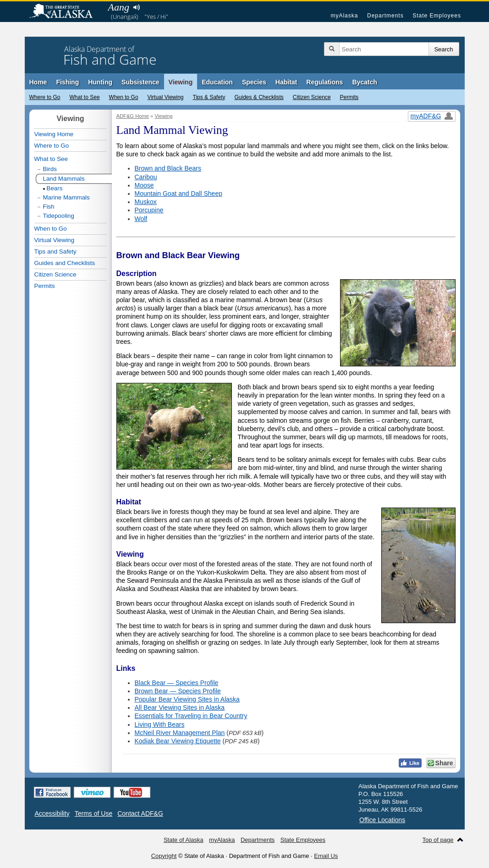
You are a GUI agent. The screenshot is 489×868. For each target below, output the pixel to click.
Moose (144, 185)
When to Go (124, 97)
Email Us (326, 856)
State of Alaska (66, 12)
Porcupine (149, 210)
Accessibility (52, 813)
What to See (85, 97)
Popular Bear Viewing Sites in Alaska (187, 699)
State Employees (437, 16)
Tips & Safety (209, 97)
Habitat (286, 82)
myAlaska (344, 16)
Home (38, 82)
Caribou (146, 177)
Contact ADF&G (140, 813)
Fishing (67, 82)
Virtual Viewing (166, 97)
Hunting (100, 82)
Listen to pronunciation (137, 7)
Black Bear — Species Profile (177, 683)
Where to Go (45, 97)
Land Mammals (64, 179)
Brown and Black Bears (168, 168)
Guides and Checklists (65, 263)
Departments (385, 16)
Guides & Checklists (259, 97)
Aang (119, 7)
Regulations (324, 82)
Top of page (438, 840)
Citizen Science (312, 97)
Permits (349, 97)
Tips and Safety (55, 252)
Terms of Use (93, 813)
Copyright (164, 856)
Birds (50, 169)
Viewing (181, 82)
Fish (49, 207)
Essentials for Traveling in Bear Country (191, 716)
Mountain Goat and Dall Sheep (179, 194)
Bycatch (364, 82)
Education (217, 82)
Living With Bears (160, 724)
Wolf (141, 219)
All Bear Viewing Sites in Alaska (180, 708)
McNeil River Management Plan (180, 733)
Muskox (146, 202)
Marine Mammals (66, 197)
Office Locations (382, 820)
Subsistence (140, 82)
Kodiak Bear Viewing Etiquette (178, 741)
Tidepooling (59, 216)
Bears (55, 188)
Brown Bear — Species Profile (178, 691)
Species (254, 82)
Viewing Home (54, 134)
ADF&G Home (133, 116)
